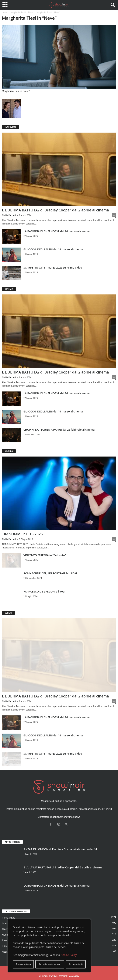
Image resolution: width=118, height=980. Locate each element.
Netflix (5, 952)
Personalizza (23, 964)
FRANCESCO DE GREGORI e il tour (45, 591)
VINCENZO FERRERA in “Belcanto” (45, 555)
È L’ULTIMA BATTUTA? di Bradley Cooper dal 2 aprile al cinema (55, 210)
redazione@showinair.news (65, 817)
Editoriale (7, 946)
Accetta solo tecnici (50, 964)
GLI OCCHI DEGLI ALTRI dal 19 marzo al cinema (53, 249)
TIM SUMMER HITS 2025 (22, 534)
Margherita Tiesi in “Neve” (22, 12)
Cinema (6, 929)
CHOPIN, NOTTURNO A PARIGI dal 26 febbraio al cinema (59, 430)
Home (5, 12)
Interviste (7, 923)
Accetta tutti (76, 964)
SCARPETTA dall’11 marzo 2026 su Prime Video (53, 268)
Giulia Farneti (9, 215)
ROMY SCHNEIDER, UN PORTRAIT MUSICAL (50, 573)
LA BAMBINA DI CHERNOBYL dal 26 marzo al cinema (57, 231)
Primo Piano (9, 918)
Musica (6, 935)
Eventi (5, 940)
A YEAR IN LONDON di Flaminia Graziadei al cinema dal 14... (61, 849)
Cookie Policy (69, 955)
